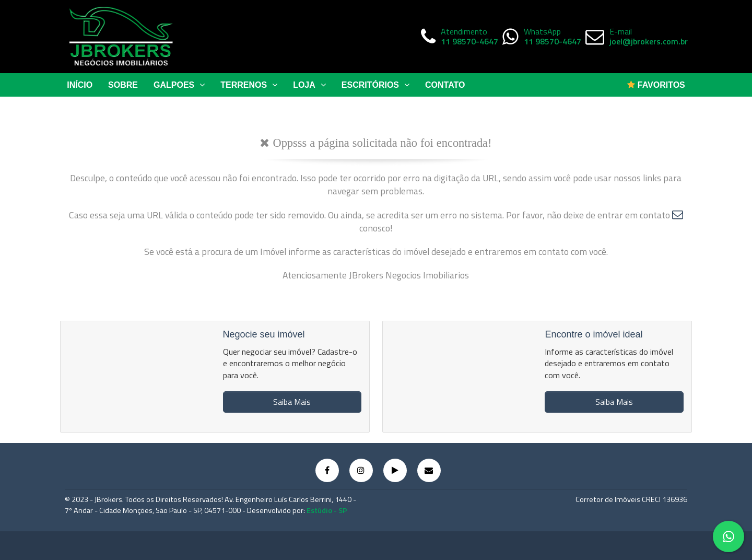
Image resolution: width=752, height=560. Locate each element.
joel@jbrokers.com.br (649, 41)
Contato (445, 85)
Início (80, 85)
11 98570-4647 (469, 41)
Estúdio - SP (327, 510)
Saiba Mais (292, 402)
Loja (309, 85)
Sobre (123, 85)
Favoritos (656, 85)
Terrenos (249, 85)
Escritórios (375, 85)
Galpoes (179, 85)
